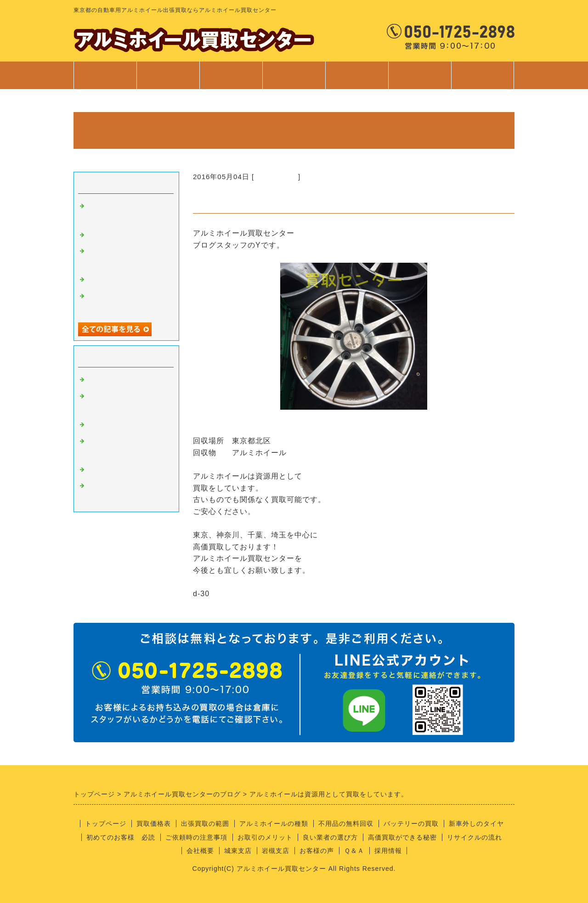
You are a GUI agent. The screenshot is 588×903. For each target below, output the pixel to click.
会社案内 (420, 80)
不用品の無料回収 (346, 824)
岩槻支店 (276, 851)
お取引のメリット (265, 837)
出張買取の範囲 (205, 824)
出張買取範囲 (231, 75)
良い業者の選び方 (330, 837)
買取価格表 (168, 75)
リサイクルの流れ (475, 837)
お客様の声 (317, 851)
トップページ (105, 75)
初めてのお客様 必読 (121, 837)
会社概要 (200, 851)
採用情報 (388, 851)
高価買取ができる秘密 (402, 837)
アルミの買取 (276, 177)
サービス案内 (294, 80)
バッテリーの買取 (411, 824)
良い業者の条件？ (117, 425)
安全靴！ (102, 235)
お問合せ (483, 80)
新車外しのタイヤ (476, 824)
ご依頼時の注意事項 (196, 837)
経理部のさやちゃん (120, 470)
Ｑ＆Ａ (354, 851)
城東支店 (238, 851)
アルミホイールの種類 (274, 824)
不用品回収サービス (120, 280)
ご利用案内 (357, 80)
